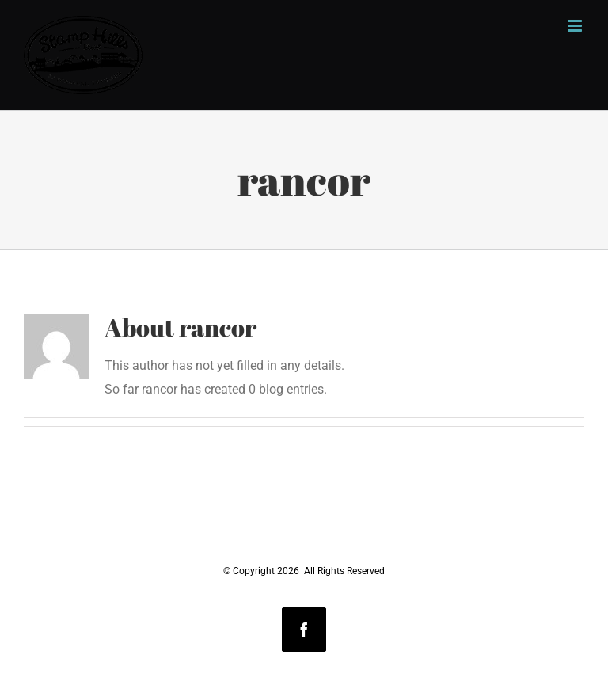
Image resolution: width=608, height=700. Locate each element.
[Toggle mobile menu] (576, 26)
